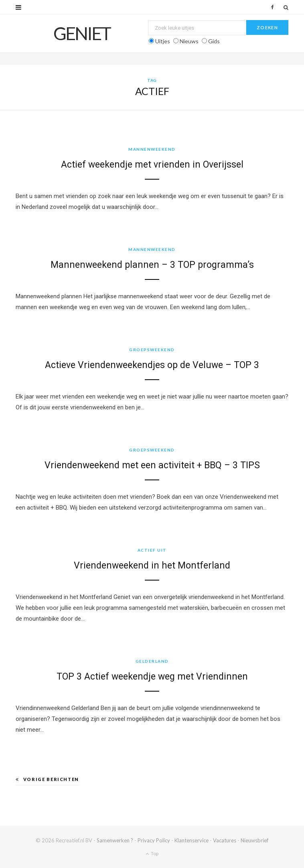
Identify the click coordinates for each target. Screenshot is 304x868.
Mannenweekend (152, 149)
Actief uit (152, 550)
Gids (214, 41)
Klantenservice (192, 840)
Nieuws (189, 41)
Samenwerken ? (115, 840)
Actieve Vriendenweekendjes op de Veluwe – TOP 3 (152, 365)
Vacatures (225, 840)
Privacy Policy (154, 840)
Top (152, 853)
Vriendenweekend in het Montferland (152, 566)
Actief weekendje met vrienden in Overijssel (152, 165)
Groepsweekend (152, 350)
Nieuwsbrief (254, 840)
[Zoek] (286, 7)
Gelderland (152, 661)
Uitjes (163, 41)
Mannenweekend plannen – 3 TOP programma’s (152, 265)
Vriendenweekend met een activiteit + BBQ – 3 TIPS (152, 465)
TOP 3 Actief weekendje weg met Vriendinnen (152, 677)
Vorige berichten (47, 779)
